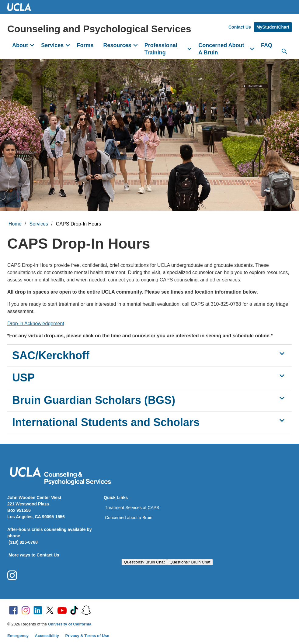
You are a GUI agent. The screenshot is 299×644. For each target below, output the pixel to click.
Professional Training (161, 49)
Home (15, 224)
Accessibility (47, 636)
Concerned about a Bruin (129, 518)
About (20, 45)
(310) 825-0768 (23, 542)
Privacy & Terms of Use (87, 636)
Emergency (18, 636)
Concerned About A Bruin (221, 49)
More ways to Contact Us (34, 555)
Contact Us (240, 27)
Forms (85, 45)
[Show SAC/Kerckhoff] (282, 353)
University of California (70, 624)
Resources (117, 45)
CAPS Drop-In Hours (79, 224)
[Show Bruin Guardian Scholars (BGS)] (282, 398)
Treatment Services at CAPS (132, 508)
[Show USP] (282, 376)
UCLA (22, 7)
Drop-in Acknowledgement (36, 324)
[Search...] (284, 51)
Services (52, 45)
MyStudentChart (273, 27)
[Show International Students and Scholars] (282, 420)
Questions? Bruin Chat (144, 562)
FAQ (267, 45)
